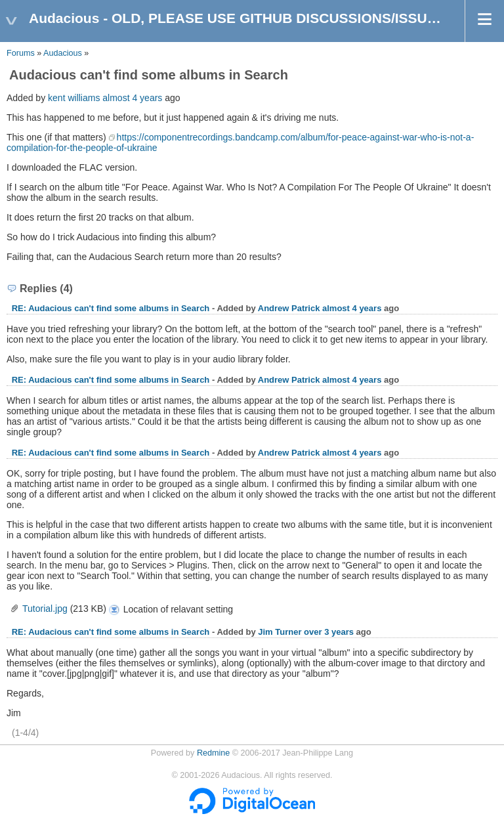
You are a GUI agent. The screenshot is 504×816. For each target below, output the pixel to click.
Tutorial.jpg (45, 609)
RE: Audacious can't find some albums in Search (111, 308)
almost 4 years (132, 98)
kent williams (74, 98)
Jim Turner (280, 632)
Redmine (213, 753)
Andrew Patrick (289, 308)
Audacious (63, 53)
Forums (21, 53)
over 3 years (329, 632)
